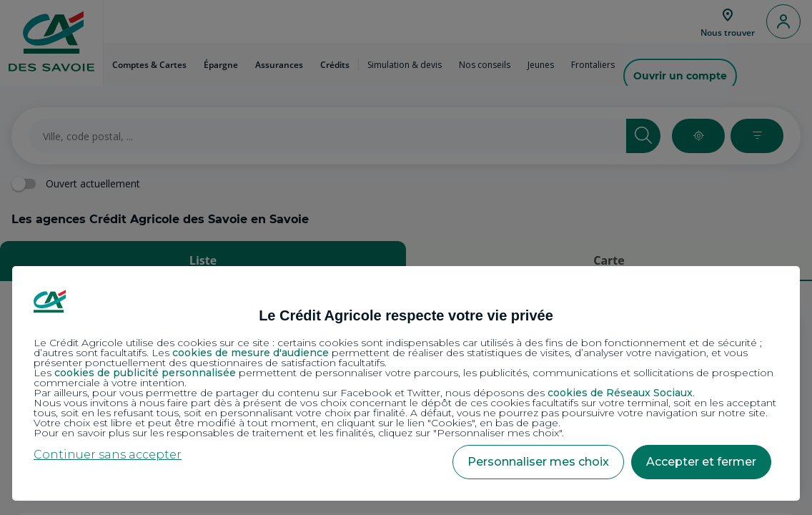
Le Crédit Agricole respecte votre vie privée (406, 315)
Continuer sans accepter (108, 455)
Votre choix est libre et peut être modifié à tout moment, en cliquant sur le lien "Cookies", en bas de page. (297, 423)
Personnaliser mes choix (538, 462)
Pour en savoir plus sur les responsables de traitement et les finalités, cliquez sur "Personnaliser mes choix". (299, 433)
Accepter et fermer (701, 462)
